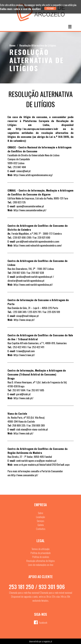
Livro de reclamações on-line (41, 565)
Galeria (41, 525)
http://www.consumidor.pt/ (25, 475)
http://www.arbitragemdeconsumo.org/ (33, 175)
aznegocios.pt (47, 641)
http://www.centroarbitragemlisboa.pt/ (33, 284)
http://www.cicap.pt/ (24, 320)
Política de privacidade (40, 553)
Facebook (43, 622)
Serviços (40, 521)
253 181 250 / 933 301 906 (37, 587)
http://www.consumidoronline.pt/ (30, 210)
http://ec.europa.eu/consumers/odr (37, 129)
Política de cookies (41, 557)
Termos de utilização (41, 549)
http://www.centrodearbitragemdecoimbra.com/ (38, 245)
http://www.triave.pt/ (24, 355)
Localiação (40, 517)
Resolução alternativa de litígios (40, 561)
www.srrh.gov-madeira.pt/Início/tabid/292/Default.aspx (42, 464)
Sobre (40, 513)
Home (12, 45)
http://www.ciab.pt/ (23, 398)
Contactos (41, 529)
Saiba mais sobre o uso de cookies (20, 9)
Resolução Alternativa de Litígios (38, 45)
